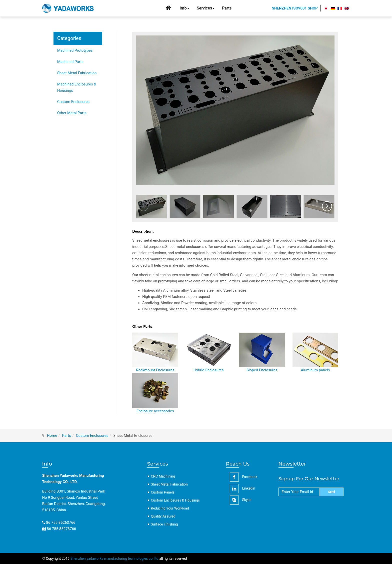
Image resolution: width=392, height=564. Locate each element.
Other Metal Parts (72, 113)
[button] (327, 206)
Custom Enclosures (73, 102)
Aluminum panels (315, 370)
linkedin (242, 489)
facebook (244, 477)
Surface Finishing (164, 524)
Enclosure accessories (155, 411)
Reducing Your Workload (170, 508)
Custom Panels (163, 492)
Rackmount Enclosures (155, 370)
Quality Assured (163, 516)
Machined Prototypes (75, 50)
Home (52, 436)
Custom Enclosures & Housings (175, 500)
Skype (241, 500)
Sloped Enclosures (262, 370)
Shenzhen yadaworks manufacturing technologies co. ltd (114, 559)
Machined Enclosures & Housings (77, 87)
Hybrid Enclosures (209, 370)
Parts (66, 436)
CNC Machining (163, 476)
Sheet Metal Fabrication (77, 73)
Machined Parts (70, 62)
